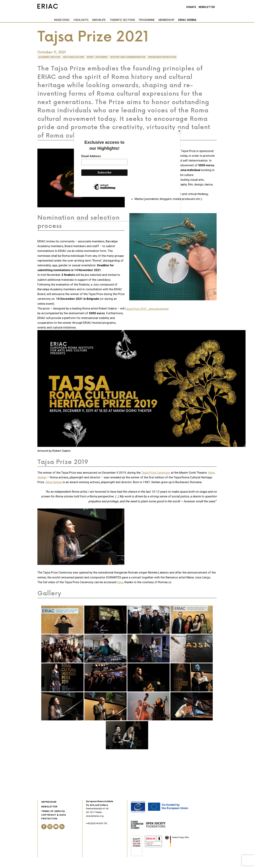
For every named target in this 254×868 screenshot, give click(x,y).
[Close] (179, 131)
